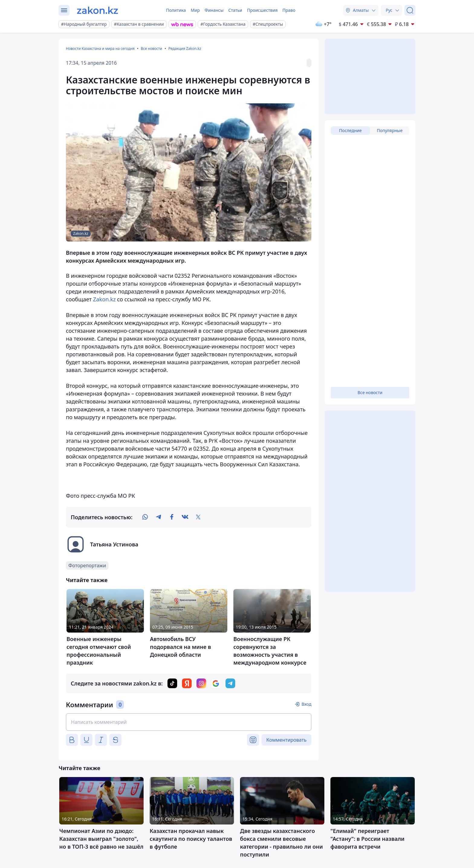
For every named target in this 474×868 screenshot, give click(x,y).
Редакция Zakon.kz (185, 49)
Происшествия (262, 10)
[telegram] (158, 517)
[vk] (185, 517)
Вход (306, 704)
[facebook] (172, 517)
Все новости (152, 49)
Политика (176, 10)
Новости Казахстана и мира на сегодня (100, 49)
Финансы (214, 10)
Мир (195, 10)
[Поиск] (410, 10)
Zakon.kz (104, 299)
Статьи (235, 10)
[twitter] (198, 517)
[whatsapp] (145, 517)
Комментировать (286, 740)
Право (289, 10)
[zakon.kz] (97, 10)
